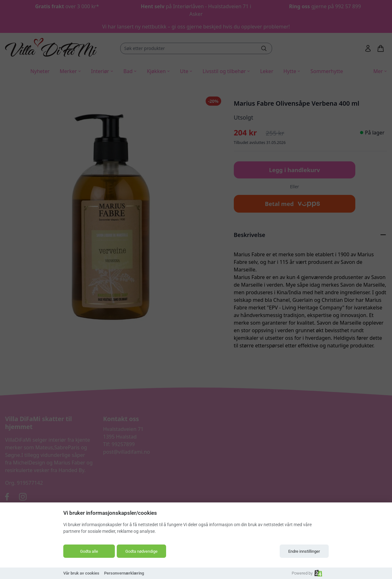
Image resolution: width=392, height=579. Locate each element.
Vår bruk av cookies (81, 573)
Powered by (307, 573)
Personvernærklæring (124, 573)
